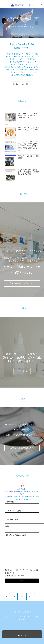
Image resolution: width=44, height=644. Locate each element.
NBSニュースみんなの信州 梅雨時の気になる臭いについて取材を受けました (28, 116)
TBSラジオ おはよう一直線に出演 (28, 157)
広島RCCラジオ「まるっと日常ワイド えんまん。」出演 (28, 129)
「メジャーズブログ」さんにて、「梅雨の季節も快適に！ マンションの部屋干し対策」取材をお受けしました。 (28, 146)
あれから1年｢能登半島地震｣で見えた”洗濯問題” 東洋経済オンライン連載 (28, 172)
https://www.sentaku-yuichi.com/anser (18, 491)
